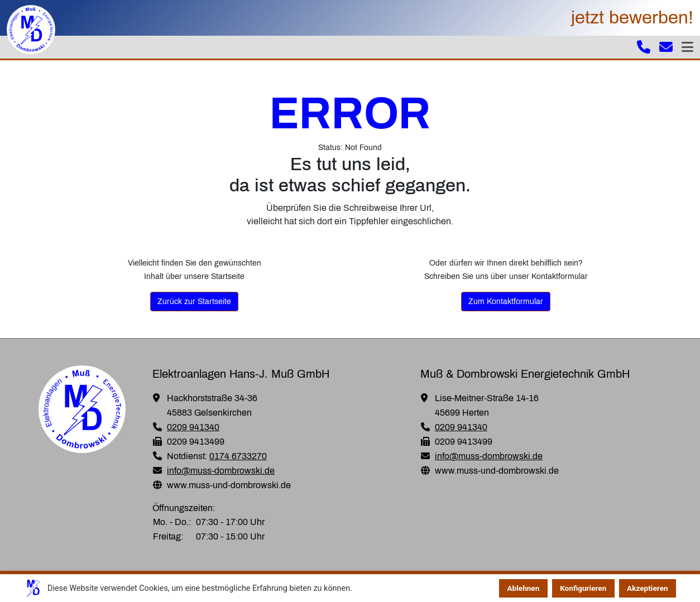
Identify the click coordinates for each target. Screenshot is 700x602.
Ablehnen (523, 588)
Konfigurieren (583, 588)
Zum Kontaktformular (506, 302)
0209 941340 (193, 427)
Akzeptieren (648, 588)
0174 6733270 (238, 456)
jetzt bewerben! (632, 18)
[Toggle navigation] (687, 47)
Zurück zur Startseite (194, 302)
